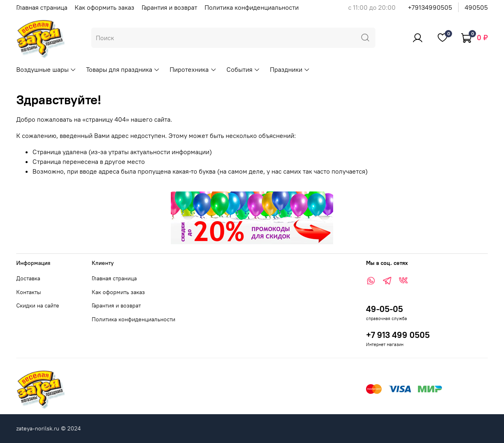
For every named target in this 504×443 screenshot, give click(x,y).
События (243, 69)
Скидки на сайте (38, 305)
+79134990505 (430, 7)
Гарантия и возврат (169, 7)
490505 (476, 7)
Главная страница (42, 7)
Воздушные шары (46, 69)
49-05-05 (384, 309)
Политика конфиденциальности (252, 7)
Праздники (290, 69)
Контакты (29, 292)
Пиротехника (193, 69)
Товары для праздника (123, 69)
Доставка (28, 278)
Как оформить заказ (104, 7)
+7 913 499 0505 (398, 335)
